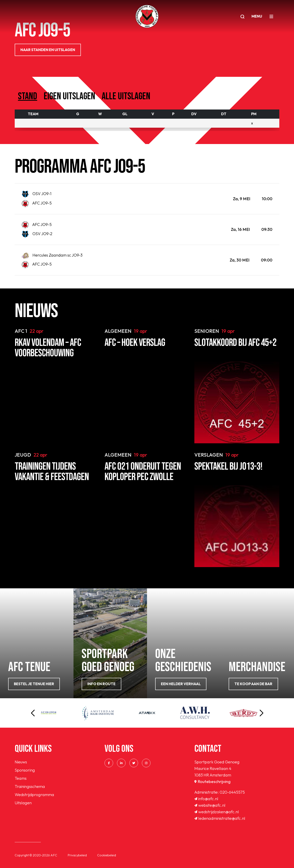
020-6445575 (232, 792)
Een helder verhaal (181, 684)
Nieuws (21, 762)
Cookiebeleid (107, 855)
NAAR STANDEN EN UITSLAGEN (48, 50)
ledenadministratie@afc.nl (220, 818)
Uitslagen (23, 803)
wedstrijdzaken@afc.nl (217, 812)
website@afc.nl (210, 805)
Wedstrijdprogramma (34, 795)
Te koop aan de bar (253, 684)
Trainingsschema (30, 786)
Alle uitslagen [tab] (126, 96)
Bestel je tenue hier (34, 684)
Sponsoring (25, 770)
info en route (101, 684)
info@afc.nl (206, 799)
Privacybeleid (77, 855)
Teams (21, 778)
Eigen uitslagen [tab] (69, 96)
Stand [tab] (28, 96)
